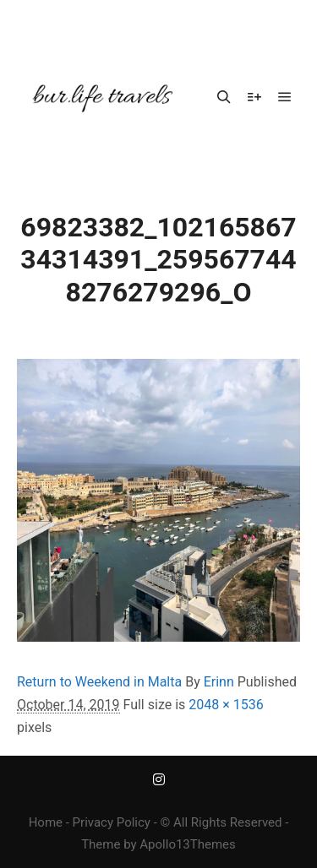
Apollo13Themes (188, 844)
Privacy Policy (112, 822)
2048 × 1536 (226, 705)
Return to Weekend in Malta (99, 682)
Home (46, 822)
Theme (101, 844)
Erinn (219, 682)
